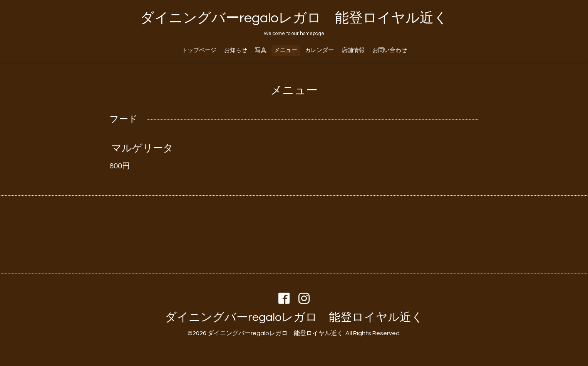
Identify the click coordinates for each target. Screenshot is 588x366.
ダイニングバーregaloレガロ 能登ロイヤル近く (294, 18)
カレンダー (319, 50)
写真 (261, 50)
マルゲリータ (142, 148)
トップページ (199, 50)
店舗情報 (353, 50)
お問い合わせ (390, 50)
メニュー (286, 50)
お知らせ (236, 50)
